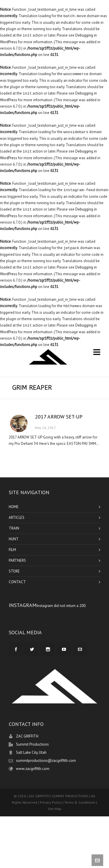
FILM (12, 550)
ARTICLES (17, 518)
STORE (14, 571)
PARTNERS (17, 560)
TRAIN (14, 528)
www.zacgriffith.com (33, 769)
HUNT (14, 539)
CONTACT (17, 582)
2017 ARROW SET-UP (59, 417)
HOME (14, 507)
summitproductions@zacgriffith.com (46, 761)
